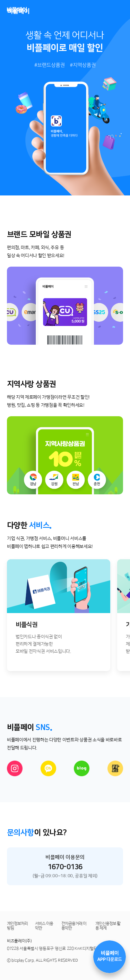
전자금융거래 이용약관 (74, 926)
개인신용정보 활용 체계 (108, 926)
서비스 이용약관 (44, 926)
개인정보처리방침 (17, 926)
